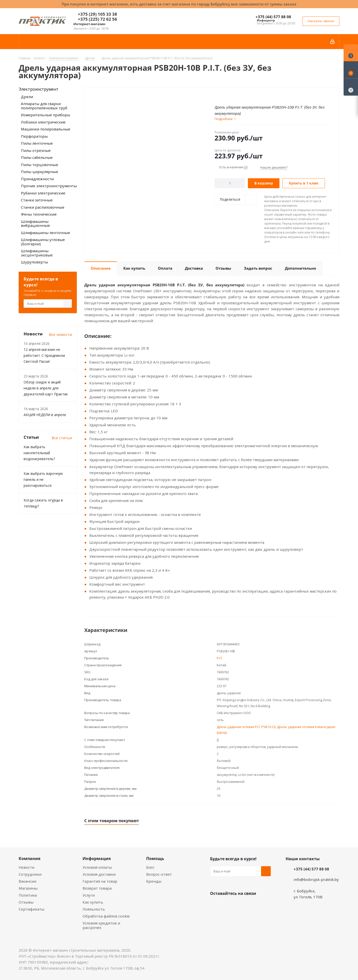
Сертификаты (31, 909)
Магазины (28, 888)
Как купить (93, 902)
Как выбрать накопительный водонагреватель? (39, 453)
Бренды (154, 881)
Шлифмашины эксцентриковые (37, 253)
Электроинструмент (39, 89)
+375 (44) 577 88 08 (273, 17)
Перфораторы (34, 136)
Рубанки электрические (43, 193)
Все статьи (62, 438)
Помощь (155, 858)
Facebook (227, 905)
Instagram (240, 905)
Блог (150, 867)
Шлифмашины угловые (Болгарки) (43, 242)
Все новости (60, 334)
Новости (26, 867)
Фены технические (39, 214)
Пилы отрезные (36, 150)
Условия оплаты (97, 867)
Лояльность (94, 909)
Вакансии (27, 881)
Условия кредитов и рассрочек (101, 925)
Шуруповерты (34, 262)
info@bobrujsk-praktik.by (316, 879)
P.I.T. (220, 658)
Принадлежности (37, 179)
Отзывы (26, 902)
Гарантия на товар (100, 881)
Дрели (27, 97)
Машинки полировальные (46, 129)
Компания (29, 858)
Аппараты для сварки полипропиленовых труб (44, 106)
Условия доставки (99, 874)
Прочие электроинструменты (49, 186)
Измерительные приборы (45, 115)
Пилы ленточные (37, 143)
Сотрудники (30, 874)
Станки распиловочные (43, 207)
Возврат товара (97, 888)
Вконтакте (215, 905)
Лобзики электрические (43, 122)
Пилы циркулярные (40, 172)
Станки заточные (37, 200)
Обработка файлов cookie (106, 916)
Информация (97, 858)
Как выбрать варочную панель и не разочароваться (43, 479)
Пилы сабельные (37, 157)
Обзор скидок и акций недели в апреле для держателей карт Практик (46, 388)
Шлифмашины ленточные (45, 233)
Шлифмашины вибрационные (35, 223)
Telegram (252, 905)
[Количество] (230, 183)
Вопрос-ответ (159, 874)
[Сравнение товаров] (351, 87)
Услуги (89, 895)
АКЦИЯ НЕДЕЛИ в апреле (45, 415)
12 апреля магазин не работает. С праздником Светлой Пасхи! (44, 355)
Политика (28, 895)
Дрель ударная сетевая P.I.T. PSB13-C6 (246, 727)
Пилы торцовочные (40, 165)
